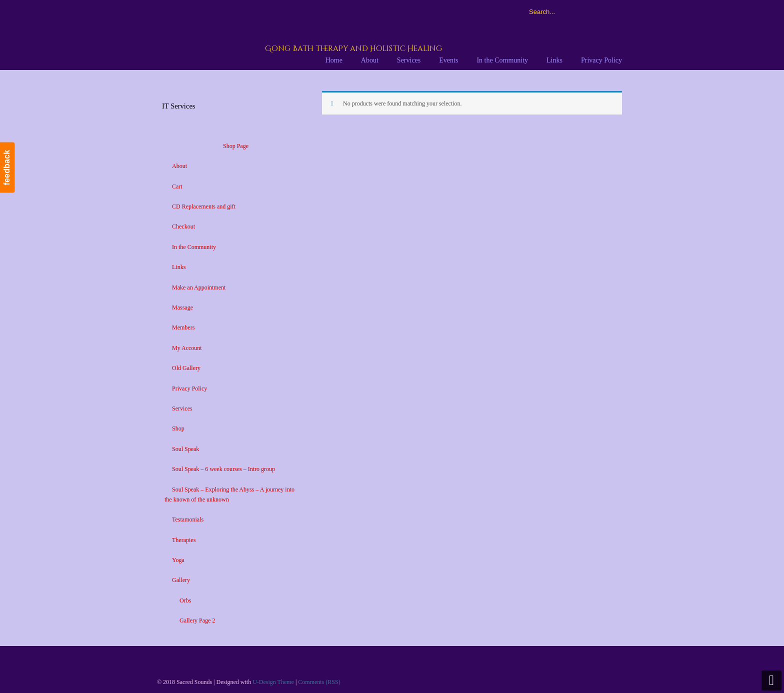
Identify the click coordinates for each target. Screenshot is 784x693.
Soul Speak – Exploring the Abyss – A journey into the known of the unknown (229, 494)
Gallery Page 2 (197, 620)
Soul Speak (185, 449)
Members (183, 327)
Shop (178, 428)
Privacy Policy (189, 388)
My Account (187, 348)
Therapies (184, 540)
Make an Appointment (199, 287)
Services (182, 408)
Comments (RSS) (319, 682)
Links (179, 267)
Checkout (183, 226)
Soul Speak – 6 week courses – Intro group (223, 469)
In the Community (194, 247)
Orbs (185, 600)
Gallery (181, 580)
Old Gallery (186, 368)
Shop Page (236, 146)
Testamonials (188, 519)
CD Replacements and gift (204, 206)
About (179, 166)
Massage (182, 307)
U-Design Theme (273, 682)
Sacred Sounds (280, 34)
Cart (177, 186)
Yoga (178, 560)
